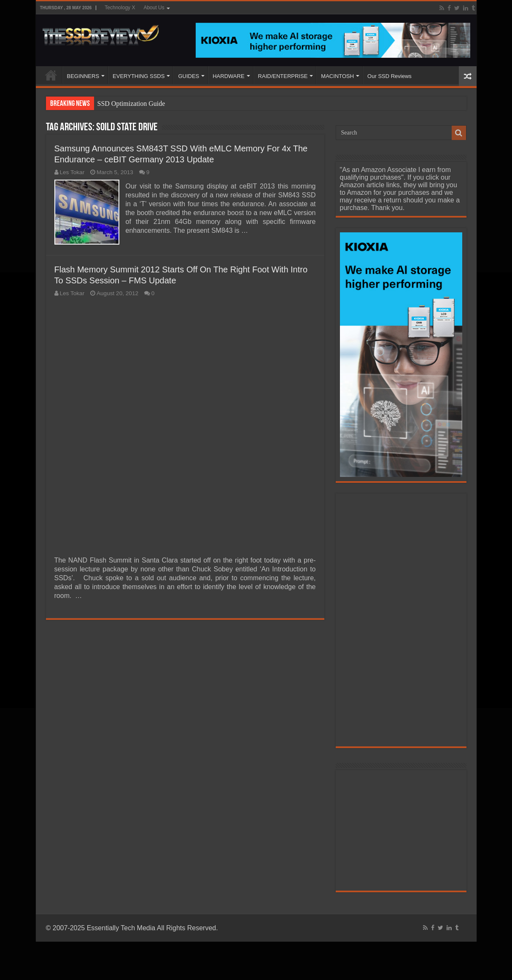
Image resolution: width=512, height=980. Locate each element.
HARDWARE (228, 76)
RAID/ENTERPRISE (283, 76)
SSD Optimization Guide (131, 104)
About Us (154, 8)
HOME (51, 75)
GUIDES (189, 76)
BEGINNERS (83, 76)
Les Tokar (72, 172)
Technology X (120, 8)
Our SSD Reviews (389, 76)
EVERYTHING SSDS (139, 76)
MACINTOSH (337, 76)
